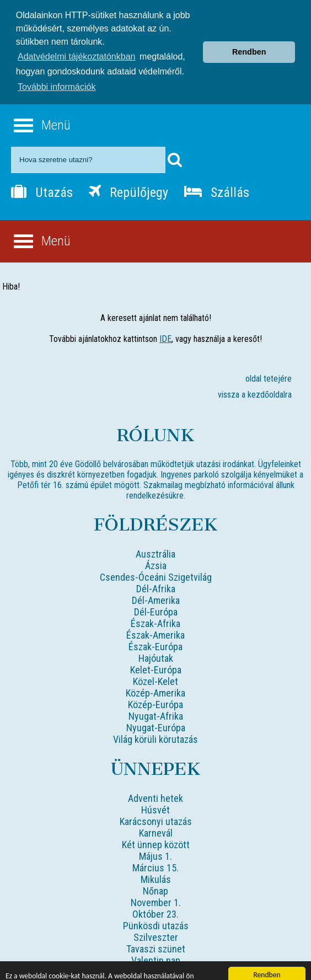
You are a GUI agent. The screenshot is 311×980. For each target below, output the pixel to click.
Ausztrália (155, 535)
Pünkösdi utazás (156, 907)
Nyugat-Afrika (156, 697)
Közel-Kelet (155, 663)
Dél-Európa (156, 593)
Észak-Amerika (155, 616)
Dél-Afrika (156, 570)
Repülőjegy (128, 174)
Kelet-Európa (156, 651)
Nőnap (155, 872)
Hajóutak (156, 639)
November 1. (156, 884)
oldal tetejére (269, 360)
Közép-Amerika (155, 674)
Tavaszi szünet (156, 930)
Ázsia (156, 547)
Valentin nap (156, 942)
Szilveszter (156, 919)
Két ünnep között (156, 826)
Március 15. (155, 849)
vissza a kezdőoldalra (255, 376)
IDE (165, 320)
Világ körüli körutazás (155, 721)
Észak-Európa (155, 628)
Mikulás (156, 861)
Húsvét (155, 791)
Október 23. (155, 895)
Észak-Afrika (155, 605)
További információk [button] (57, 69)
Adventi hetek (155, 780)
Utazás (42, 174)
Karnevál (156, 814)
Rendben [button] (249, 34)
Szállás (217, 174)
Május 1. (155, 837)
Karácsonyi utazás (156, 803)
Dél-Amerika (156, 582)
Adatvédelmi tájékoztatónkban (76, 39)
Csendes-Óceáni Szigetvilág (156, 558)
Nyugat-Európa (156, 709)
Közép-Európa (155, 686)
